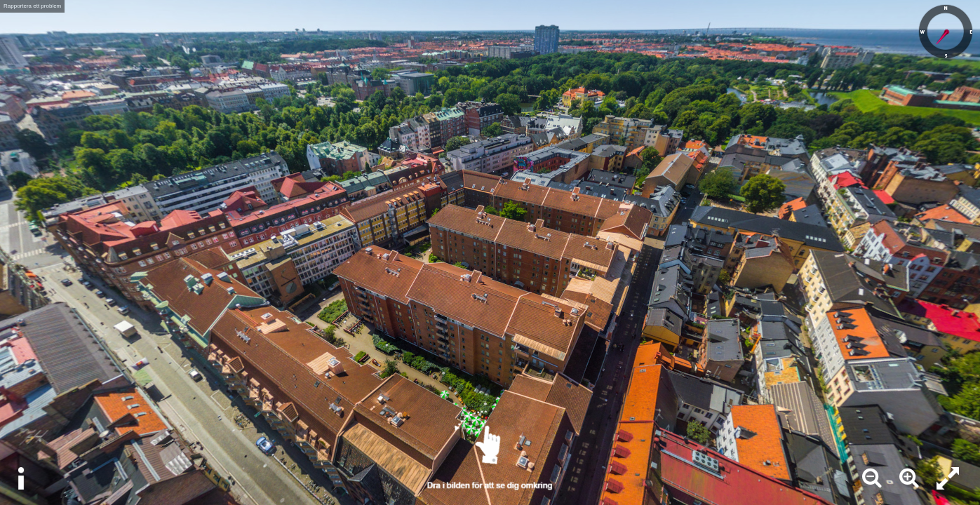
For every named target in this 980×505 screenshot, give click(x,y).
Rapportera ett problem (32, 6)
